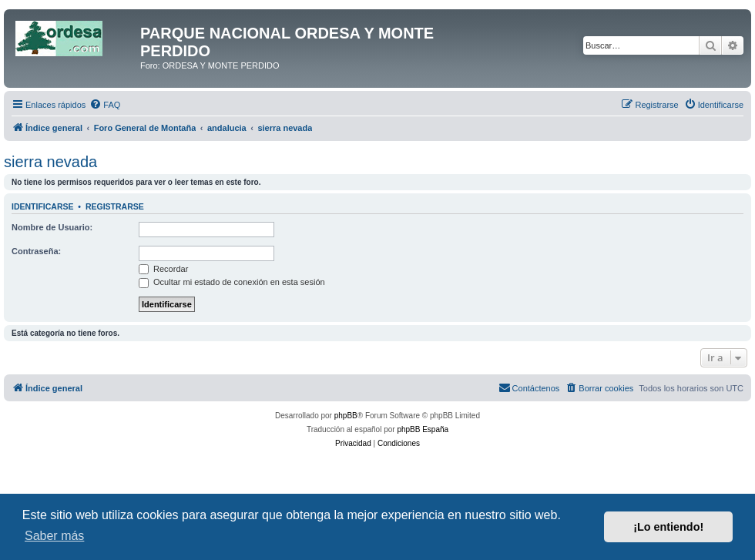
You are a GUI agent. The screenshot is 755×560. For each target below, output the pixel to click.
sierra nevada (50, 162)
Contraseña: (36, 251)
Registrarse (115, 206)
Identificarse (43, 206)
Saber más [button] (54, 536)
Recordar (163, 269)
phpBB (346, 416)
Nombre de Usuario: (52, 227)
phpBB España (423, 429)
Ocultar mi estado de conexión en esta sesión (232, 282)
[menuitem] (105, 105)
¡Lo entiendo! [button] (668, 527)
